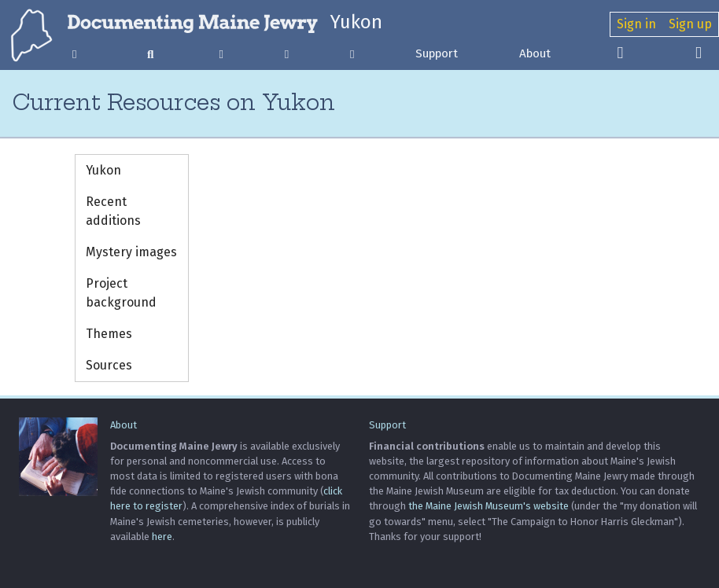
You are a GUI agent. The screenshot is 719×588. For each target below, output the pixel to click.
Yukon (356, 22)
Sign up (690, 24)
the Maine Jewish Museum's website (489, 506)
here (162, 537)
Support (437, 53)
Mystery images (131, 252)
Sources (109, 365)
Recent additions (113, 211)
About (535, 53)
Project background (121, 293)
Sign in (636, 24)
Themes (109, 334)
